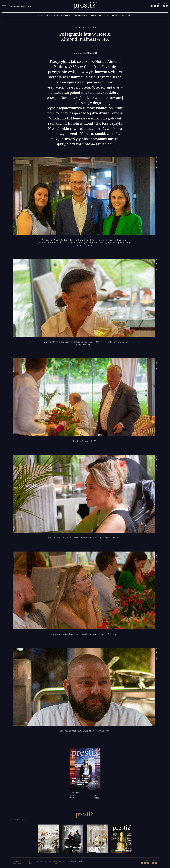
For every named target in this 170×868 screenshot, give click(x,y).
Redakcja (39, 862)
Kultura (51, 15)
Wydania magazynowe (17, 6)
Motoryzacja (64, 15)
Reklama (48, 862)
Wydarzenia (104, 15)
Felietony (127, 15)
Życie (94, 15)
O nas (29, 6)
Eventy (81, 862)
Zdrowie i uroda (81, 15)
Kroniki (116, 15)
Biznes (42, 15)
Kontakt (73, 862)
